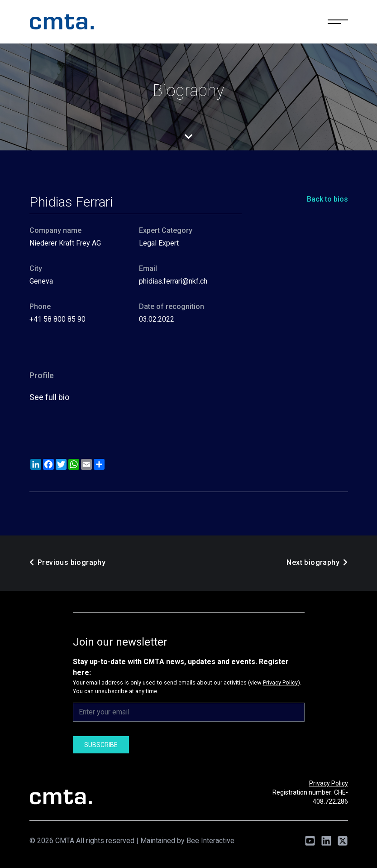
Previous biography (68, 562)
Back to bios (327, 199)
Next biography (317, 562)
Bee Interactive (210, 841)
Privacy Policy (280, 682)
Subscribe (101, 745)
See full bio (49, 397)
